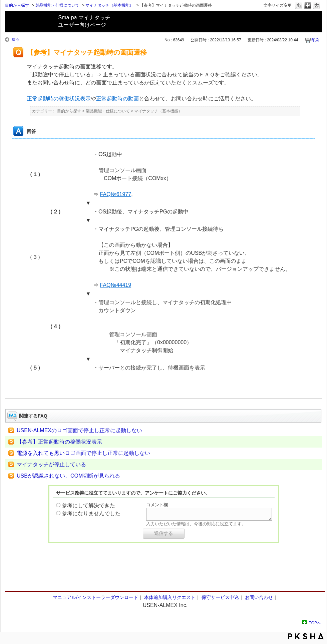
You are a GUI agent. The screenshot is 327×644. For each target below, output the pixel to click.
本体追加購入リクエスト (170, 597)
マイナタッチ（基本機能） (109, 5)
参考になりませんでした (91, 513)
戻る (16, 39)
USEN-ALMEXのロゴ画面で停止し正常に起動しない (79, 430)
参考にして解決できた (88, 505)
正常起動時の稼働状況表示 (59, 99)
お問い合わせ (259, 597)
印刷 (315, 40)
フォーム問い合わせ (163, 578)
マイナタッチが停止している (51, 464)
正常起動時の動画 (117, 99)
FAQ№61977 (115, 194)
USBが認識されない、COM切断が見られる (68, 476)
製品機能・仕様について (57, 5)
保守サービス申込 (220, 597)
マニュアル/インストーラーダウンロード (95, 597)
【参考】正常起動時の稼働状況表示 (59, 442)
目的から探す (17, 5)
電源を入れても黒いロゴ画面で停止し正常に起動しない (83, 453)
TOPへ (315, 623)
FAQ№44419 (115, 285)
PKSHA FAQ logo (306, 636)
